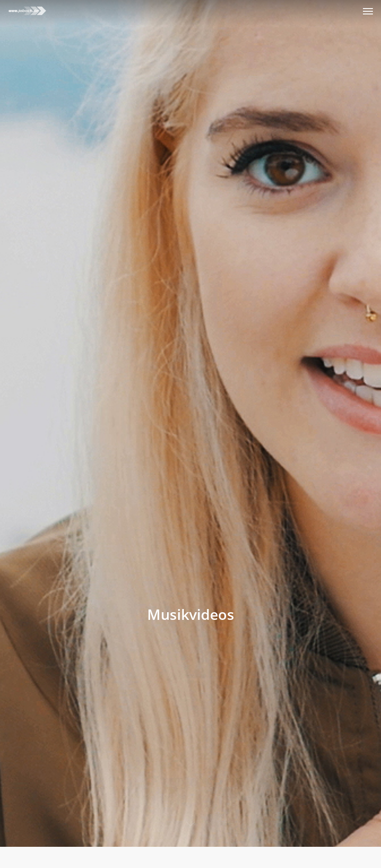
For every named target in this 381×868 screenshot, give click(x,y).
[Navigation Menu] (368, 11)
